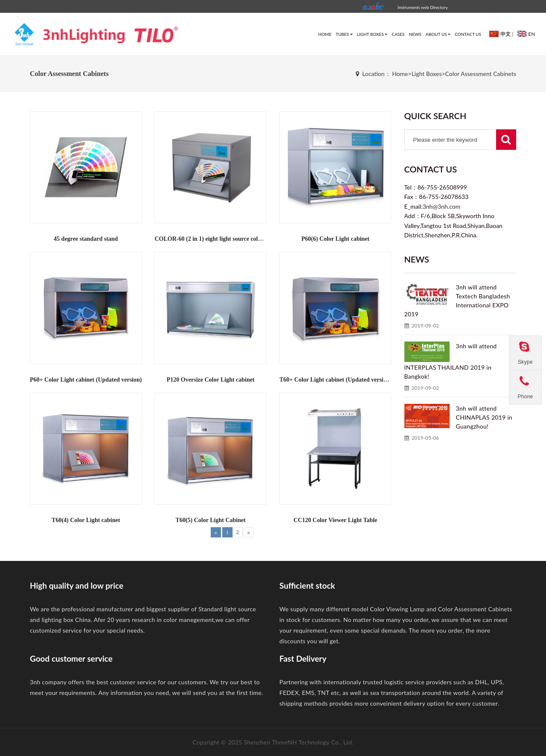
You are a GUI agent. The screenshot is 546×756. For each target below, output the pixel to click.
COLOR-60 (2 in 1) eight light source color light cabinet (225, 239)
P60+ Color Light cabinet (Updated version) (86, 380)
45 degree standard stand (86, 239)
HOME (325, 34)
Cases (398, 34)
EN (525, 34)
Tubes (344, 34)
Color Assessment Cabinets (481, 74)
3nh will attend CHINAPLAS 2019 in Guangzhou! (484, 417)
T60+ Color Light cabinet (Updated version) (335, 380)
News (415, 34)
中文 (499, 34)
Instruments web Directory (423, 7)
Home (400, 74)
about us (438, 34)
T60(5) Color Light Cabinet (211, 520)
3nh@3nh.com (442, 206)
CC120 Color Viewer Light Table (335, 520)
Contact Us (468, 34)
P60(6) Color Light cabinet (335, 239)
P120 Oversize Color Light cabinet (211, 380)
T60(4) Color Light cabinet (86, 520)
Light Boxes (372, 34)
